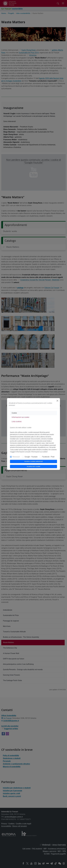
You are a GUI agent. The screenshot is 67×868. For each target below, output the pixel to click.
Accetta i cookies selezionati (34, 461)
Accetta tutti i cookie (33, 466)
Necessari (16, 457)
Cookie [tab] (14, 413)
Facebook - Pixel (48, 457)
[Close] (57, 401)
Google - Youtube (31, 457)
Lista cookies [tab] (17, 422)
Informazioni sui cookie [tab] (20, 417)
